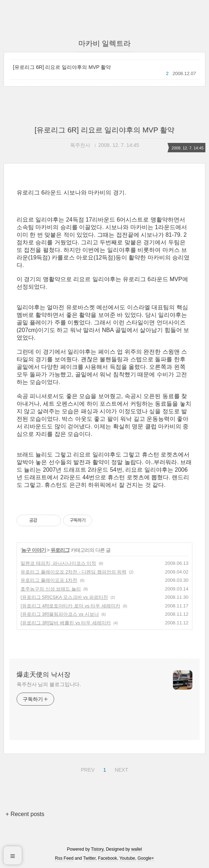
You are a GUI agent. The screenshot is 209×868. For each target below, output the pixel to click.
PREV (87, 769)
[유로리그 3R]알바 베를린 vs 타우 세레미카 (66, 623)
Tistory (97, 849)
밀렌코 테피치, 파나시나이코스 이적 (58, 563)
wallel (136, 849)
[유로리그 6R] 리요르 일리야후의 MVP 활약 (62, 67)
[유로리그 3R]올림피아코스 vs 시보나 (60, 614)
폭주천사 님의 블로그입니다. (49, 684)
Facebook (108, 858)
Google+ (146, 858)
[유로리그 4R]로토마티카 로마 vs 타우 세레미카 (70, 606)
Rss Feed (64, 858)
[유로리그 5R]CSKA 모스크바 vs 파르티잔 (64, 597)
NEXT (121, 769)
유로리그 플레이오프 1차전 (49, 580)
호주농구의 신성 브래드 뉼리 (51, 589)
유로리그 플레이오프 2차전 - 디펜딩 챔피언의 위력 (73, 572)
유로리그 (60, 550)
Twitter (89, 858)
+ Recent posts (25, 814)
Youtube (127, 858)
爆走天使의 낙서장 (43, 675)
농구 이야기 (34, 550)
